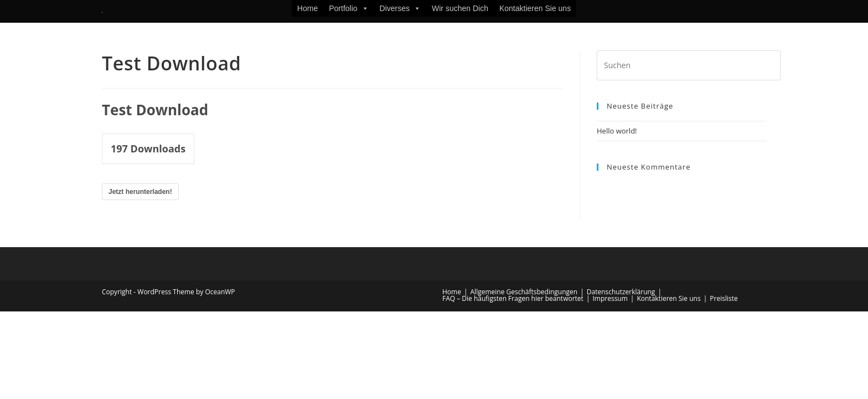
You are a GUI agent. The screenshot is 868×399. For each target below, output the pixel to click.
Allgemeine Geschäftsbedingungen (524, 292)
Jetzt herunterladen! (140, 192)
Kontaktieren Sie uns (535, 8)
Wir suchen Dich (460, 8)
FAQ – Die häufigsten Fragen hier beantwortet (513, 298)
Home (308, 8)
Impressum (610, 298)
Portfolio (348, 8)
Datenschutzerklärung (621, 292)
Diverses (400, 8)
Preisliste (724, 298)
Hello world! (617, 131)
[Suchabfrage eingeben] (689, 65)
